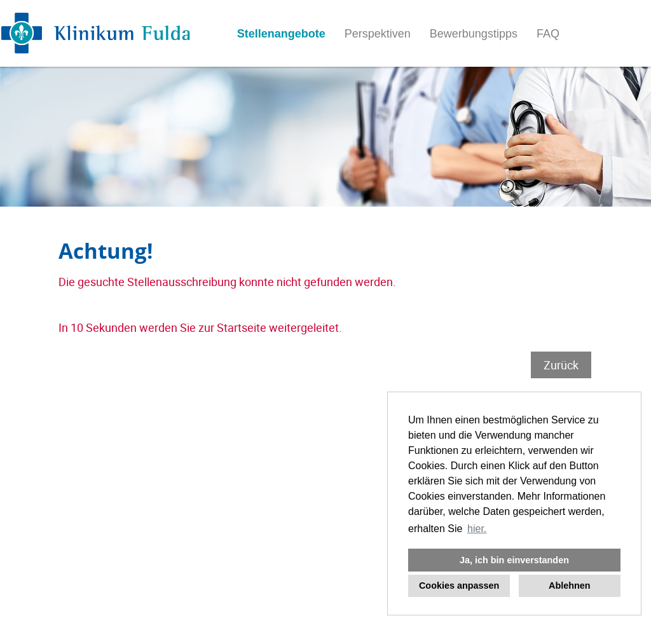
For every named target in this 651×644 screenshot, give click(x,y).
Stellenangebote (281, 34)
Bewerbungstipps (474, 34)
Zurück (561, 365)
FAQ (548, 34)
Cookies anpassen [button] (459, 586)
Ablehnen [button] (570, 586)
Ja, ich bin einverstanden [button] (514, 560)
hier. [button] (477, 529)
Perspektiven (378, 34)
